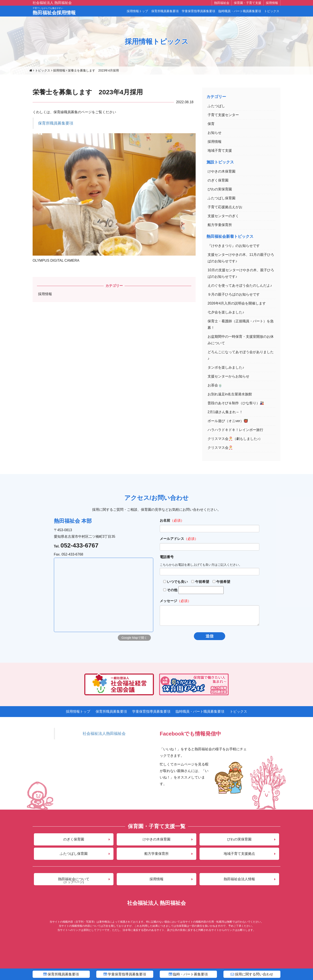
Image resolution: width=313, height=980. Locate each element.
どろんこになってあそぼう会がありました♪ (241, 355)
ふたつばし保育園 (221, 198)
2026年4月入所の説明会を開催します (237, 303)
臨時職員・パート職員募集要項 (240, 11)
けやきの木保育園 (221, 171)
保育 (211, 124)
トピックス (272, 11)
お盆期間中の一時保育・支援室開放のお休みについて (241, 340)
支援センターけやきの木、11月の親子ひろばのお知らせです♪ (241, 258)
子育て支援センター (223, 115)
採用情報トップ (137, 11)
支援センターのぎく (223, 216)
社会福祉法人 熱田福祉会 (52, 3)
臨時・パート (188, 974)
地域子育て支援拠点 (239, 854)
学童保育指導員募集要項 (198, 11)
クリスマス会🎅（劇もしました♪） (235, 439)
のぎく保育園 (218, 180)
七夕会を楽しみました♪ (226, 312)
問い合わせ (252, 974)
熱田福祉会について (74, 880)
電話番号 (167, 557)
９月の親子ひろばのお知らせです (234, 294)
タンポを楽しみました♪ (226, 367)
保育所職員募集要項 (165, 11)
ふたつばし (216, 106)
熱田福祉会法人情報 (239, 879)
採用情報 (272, 3)
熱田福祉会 (222, 3)
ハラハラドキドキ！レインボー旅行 (235, 430)
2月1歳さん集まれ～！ (225, 412)
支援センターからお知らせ (228, 376)
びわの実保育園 (220, 189)
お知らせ (215, 133)
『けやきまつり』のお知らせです (234, 246)
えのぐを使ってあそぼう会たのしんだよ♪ (240, 285)
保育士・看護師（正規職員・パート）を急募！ (241, 324)
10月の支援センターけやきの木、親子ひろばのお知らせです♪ (241, 273)
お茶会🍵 (215, 385)
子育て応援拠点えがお (225, 207)
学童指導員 (125, 974)
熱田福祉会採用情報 (54, 11)
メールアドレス (172, 539)
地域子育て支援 (220, 151)
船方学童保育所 (220, 225)
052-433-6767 (79, 545)
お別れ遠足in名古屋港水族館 (230, 394)
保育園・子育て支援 (248, 3)
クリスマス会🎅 (220, 448)
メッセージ (168, 601)
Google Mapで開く (134, 638)
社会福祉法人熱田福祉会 (104, 734)
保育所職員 (61, 974)
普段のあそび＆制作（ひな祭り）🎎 (236, 403)
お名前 (165, 520)
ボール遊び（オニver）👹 (228, 421)
